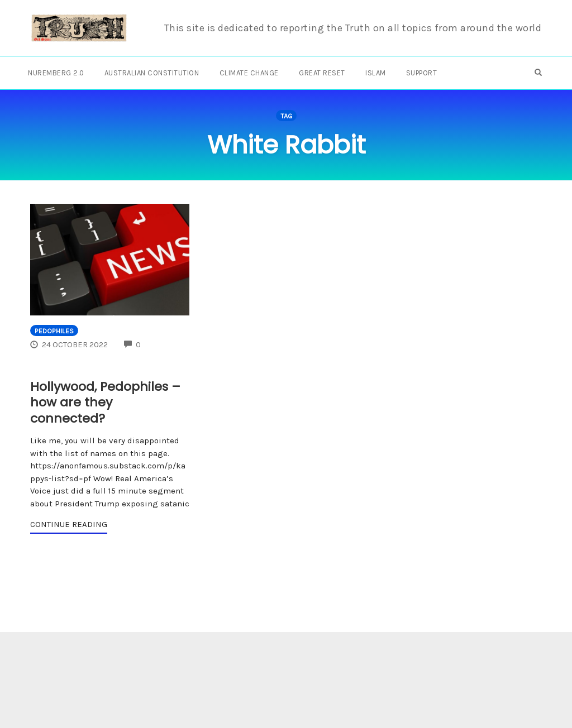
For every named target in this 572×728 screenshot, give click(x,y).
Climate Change (249, 73)
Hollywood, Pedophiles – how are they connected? (105, 403)
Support (422, 73)
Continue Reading (69, 524)
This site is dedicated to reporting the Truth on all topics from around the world (353, 28)
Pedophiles (54, 331)
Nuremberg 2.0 (56, 73)
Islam (376, 73)
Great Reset (322, 73)
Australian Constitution (152, 73)
